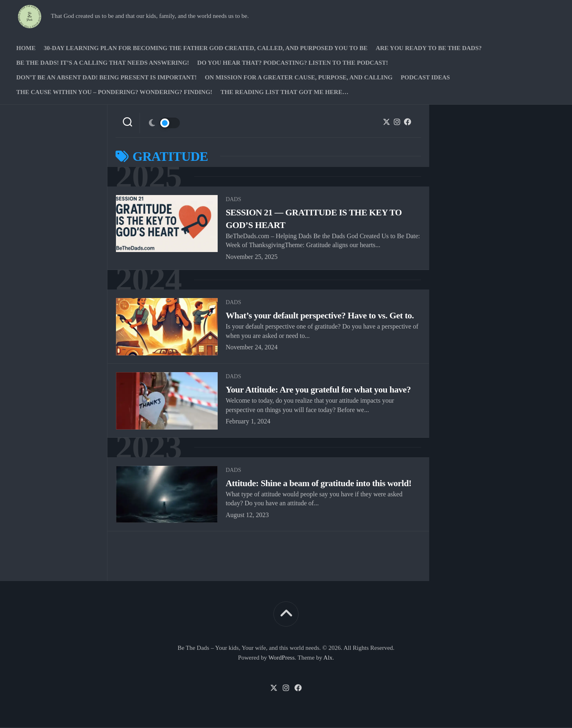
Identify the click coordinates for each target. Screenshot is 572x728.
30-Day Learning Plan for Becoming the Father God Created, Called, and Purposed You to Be (206, 48)
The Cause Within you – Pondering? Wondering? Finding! (114, 92)
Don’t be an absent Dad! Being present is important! (106, 77)
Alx (328, 659)
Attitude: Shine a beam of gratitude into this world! (319, 484)
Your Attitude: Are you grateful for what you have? (319, 390)
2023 (149, 448)
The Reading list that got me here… (285, 92)
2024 (149, 280)
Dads (234, 200)
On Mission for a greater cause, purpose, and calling (298, 77)
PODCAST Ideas (425, 77)
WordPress (282, 659)
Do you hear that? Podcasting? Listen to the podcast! (293, 63)
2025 (149, 177)
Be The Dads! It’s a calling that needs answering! (103, 63)
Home (26, 48)
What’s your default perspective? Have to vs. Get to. (321, 316)
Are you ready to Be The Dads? (429, 48)
